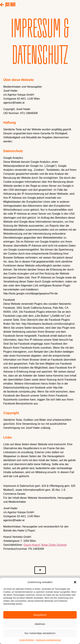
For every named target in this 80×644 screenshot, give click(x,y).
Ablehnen (40, 624)
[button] (75, 582)
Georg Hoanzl (32, 545)
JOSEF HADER (10, 4)
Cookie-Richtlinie (27, 640)
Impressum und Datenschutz (48, 640)
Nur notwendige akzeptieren (40, 633)
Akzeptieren (40, 615)
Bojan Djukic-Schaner (54, 545)
